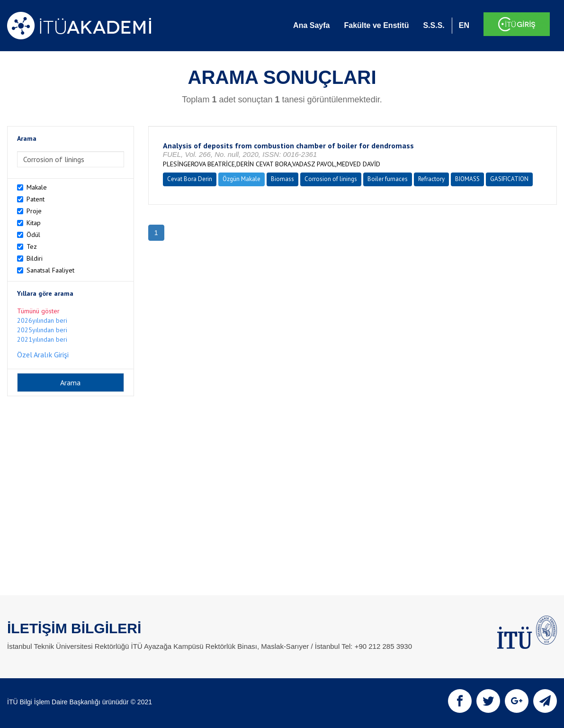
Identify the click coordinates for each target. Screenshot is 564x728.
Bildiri (35, 258)
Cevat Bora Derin (190, 179)
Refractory (431, 179)
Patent (36, 199)
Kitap (34, 223)
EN (464, 25)
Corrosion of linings (331, 179)
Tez (32, 246)
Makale (37, 187)
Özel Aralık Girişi (43, 355)
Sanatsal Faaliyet (50, 270)
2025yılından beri (42, 330)
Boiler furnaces (388, 179)
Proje (34, 211)
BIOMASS (467, 179)
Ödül (33, 235)
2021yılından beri (42, 339)
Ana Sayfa (311, 25)
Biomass (282, 179)
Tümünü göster (38, 311)
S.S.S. (434, 25)
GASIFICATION (509, 179)
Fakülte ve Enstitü (376, 25)
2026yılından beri (42, 320)
